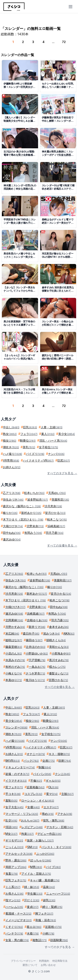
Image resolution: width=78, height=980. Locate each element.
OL (53, 787)
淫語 (12, 827)
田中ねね (12, 533)
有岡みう (33, 533)
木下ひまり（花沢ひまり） (23, 519)
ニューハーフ (58, 893)
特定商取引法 (60, 961)
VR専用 (11, 460)
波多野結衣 (38, 499)
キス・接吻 (59, 754)
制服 (45, 767)
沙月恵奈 (53, 506)
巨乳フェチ (16, 880)
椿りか (10, 513)
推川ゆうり (35, 680)
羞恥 (11, 800)
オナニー (36, 754)
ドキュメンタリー (20, 767)
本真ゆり (14, 680)
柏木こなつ (57, 519)
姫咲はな (14, 640)
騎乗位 (28, 440)
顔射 (65, 761)
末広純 (12, 633)
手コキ (13, 794)
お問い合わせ (48, 965)
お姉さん (12, 467)
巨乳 (30, 427)
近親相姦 (36, 787)
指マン (13, 900)
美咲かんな (59, 647)
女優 (33, 807)
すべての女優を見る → (62, 545)
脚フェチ (44, 913)
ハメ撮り (12, 454)
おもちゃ (30, 820)
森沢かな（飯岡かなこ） (22, 506)
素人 (48, 434)
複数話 (40, 940)
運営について (30, 965)
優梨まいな (59, 673)
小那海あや (61, 653)
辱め (48, 814)
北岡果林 (14, 620)
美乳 (29, 447)
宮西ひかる (58, 680)
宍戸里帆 (37, 660)
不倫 (36, 780)
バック (31, 761)
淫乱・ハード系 (53, 440)
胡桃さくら (56, 640)
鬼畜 (12, 874)
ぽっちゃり (41, 860)
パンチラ (14, 933)
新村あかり (31, 513)
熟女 (10, 434)
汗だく (32, 900)
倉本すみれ (59, 627)
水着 (33, 933)
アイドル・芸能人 (36, 874)
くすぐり (14, 927)
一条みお (37, 667)
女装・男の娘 (17, 940)
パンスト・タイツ (56, 847)
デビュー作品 (50, 834)
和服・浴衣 (46, 920)
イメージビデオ (19, 920)
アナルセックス (19, 854)
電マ (52, 794)
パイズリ (35, 454)
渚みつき (51, 633)
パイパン (42, 774)
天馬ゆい (57, 493)
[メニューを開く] (71, 7)
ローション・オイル (38, 800)
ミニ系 (13, 887)
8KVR (13, 761)
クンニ (63, 774)
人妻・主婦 (52, 427)
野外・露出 (16, 860)
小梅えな (14, 673)
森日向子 (31, 633)
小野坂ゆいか (37, 653)
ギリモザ (14, 840)
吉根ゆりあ (37, 620)
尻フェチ (14, 787)
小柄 (48, 933)
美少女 (67, 434)
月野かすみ (15, 627)
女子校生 (48, 447)
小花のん (14, 653)
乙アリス (12, 493)
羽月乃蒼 (55, 533)
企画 (49, 761)
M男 (36, 867)
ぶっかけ (45, 854)
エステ (51, 807)
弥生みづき (13, 499)
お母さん (14, 893)
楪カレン (57, 667)
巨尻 (64, 460)
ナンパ (56, 454)
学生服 (35, 893)
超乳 (49, 900)
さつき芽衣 (35, 673)
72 (64, 42)
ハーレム (14, 907)
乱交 (11, 820)
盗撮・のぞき (17, 774)
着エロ (34, 927)
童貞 (33, 907)
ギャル (53, 780)
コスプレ (33, 794)
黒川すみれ (59, 660)
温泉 (49, 887)
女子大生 (14, 807)
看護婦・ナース (18, 913)
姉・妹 (32, 887)
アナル (65, 814)
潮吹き (11, 447)
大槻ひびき (13, 526)
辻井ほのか (36, 647)
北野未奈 (35, 526)
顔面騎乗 (59, 940)
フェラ (29, 434)
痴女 (10, 440)
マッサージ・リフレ (22, 814)
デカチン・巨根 (60, 827)
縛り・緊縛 (52, 907)
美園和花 (60, 499)
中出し (11, 427)
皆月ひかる (55, 513)
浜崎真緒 (56, 526)
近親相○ (53, 927)
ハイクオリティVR (38, 460)
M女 (11, 834)
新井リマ (37, 627)
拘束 (27, 834)
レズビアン (32, 827)
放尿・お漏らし (40, 840)
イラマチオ (16, 780)
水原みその (15, 660)
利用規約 (44, 961)
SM (32, 847)
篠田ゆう (34, 640)
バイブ (53, 867)
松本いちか (34, 493)
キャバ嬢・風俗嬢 (45, 880)
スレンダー (16, 727)
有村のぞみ (15, 667)
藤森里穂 (14, 647)
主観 (67, 794)
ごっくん (14, 847)
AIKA (69, 633)
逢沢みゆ (12, 539)
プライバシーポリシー (23, 961)
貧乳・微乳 (54, 820)
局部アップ (16, 867)
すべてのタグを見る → (62, 473)
